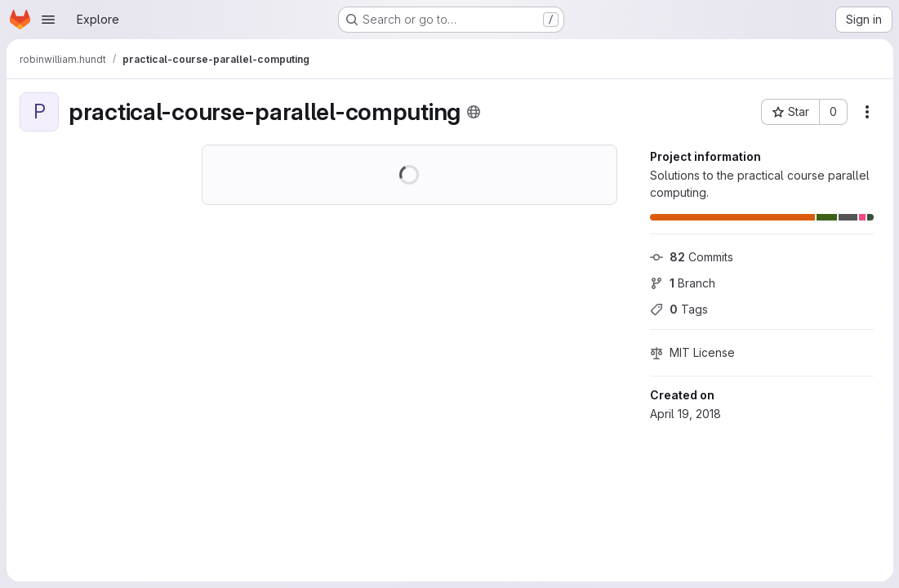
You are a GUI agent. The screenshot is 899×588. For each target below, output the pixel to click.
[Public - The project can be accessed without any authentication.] (474, 112)
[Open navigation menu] (48, 20)
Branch (682, 283)
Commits (691, 257)
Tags (678, 309)
